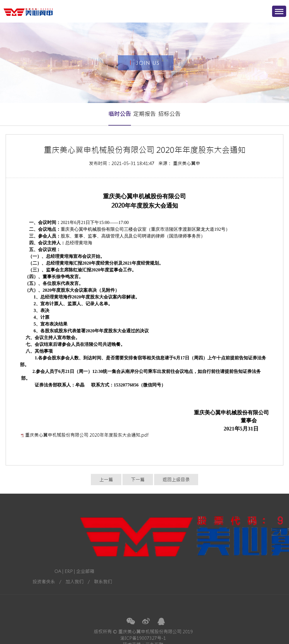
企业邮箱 (29, 571)
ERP (13, 571)
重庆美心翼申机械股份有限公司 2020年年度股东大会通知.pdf (87, 435)
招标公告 (169, 114)
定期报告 (144, 114)
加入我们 (18, 582)
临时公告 (120, 114)
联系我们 (47, 582)
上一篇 (106, 480)
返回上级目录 (176, 480)
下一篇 (138, 480)
